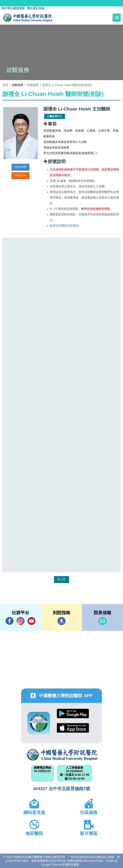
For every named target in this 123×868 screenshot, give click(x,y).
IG (20, 621)
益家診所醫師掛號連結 (64, 226)
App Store (73, 728)
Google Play (73, 714)
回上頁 (61, 579)
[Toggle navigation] (117, 18)
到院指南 (61, 621)
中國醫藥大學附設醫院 (61, 755)
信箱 (102, 621)
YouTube (31, 621)
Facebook (10, 621)
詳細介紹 (20, 175)
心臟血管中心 (55, 116)
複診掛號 (20, 167)
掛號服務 (33, 85)
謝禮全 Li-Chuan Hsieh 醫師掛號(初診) (67, 85)
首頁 (5, 85)
